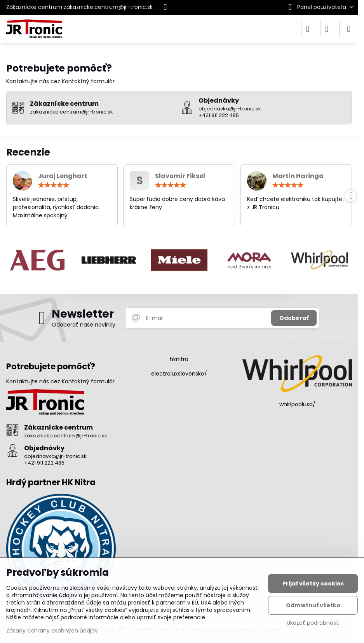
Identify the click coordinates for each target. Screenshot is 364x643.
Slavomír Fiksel (180, 176)
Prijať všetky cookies (313, 584)
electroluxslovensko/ (179, 374)
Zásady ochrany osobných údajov (52, 631)
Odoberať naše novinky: (84, 325)
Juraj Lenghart (63, 176)
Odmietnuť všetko (313, 605)
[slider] (54, 185)
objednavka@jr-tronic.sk (55, 456)
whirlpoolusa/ (297, 404)
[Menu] (349, 29)
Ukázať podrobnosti (313, 623)
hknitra (179, 359)
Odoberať (294, 318)
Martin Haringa (298, 176)
